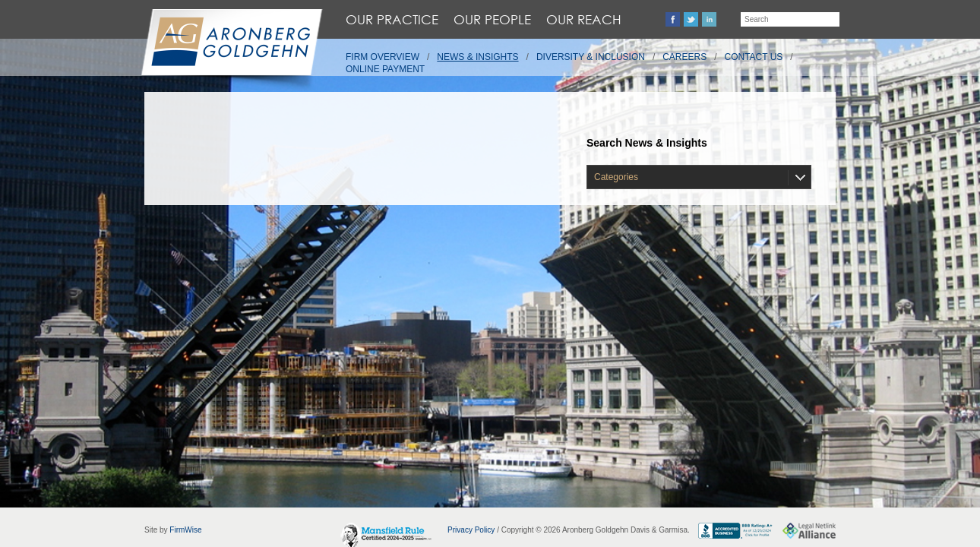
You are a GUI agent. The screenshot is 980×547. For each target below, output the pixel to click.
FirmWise (185, 530)
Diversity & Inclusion (591, 57)
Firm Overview (383, 57)
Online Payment (385, 69)
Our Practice (392, 19)
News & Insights (477, 57)
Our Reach (584, 19)
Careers (684, 57)
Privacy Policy (471, 530)
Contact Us (754, 57)
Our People (492, 19)
